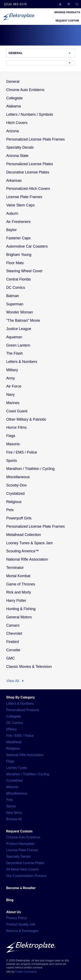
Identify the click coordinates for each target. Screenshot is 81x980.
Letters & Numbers (22, 362)
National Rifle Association (27, 559)
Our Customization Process (26, 876)
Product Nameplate (20, 844)
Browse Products (67, 12)
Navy (10, 395)
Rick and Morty (19, 592)
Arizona (13, 131)
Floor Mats (15, 263)
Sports (12, 461)
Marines (13, 403)
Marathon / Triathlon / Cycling (30, 469)
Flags (11, 436)
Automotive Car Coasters (27, 246)
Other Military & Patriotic (26, 419)
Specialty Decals (20, 147)
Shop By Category (21, 697)
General (15, 53)
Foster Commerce (26, 972)
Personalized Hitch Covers (28, 189)
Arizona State (17, 156)
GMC (11, 658)
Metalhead (14, 742)
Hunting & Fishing (21, 609)
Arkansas (14, 181)
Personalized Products (23, 710)
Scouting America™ (23, 551)
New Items (14, 813)
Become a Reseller (21, 888)
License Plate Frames (24, 197)
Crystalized (15, 494)
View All (15, 681)
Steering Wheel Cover (24, 271)
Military (12, 370)
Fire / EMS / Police (22, 452)
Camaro (13, 625)
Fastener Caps (18, 238)
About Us (14, 912)
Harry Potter (16, 601)
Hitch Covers (17, 123)
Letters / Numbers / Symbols (30, 114)
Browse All (14, 819)
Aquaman (14, 337)
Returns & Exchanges (22, 931)
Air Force (14, 386)
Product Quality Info (21, 924)
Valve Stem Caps (20, 205)
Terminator (15, 568)
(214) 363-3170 (15, 4)
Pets (10, 510)
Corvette (13, 650)
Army (11, 378)
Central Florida (18, 279)
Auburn (12, 213)
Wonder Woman (20, 312)
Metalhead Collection (24, 535)
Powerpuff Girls (19, 518)
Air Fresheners (18, 222)
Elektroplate (19, 17)
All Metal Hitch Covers (22, 869)
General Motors (19, 617)
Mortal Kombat (18, 576)
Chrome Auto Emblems (25, 90)
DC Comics (16, 288)
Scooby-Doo (16, 485)
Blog (10, 900)
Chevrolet (14, 633)
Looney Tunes (17, 768)
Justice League (19, 329)
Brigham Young (19, 255)
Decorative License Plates (28, 172)
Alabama (14, 106)
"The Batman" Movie (23, 320)
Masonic (13, 444)
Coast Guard (17, 411)
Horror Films (16, 427)
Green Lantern (18, 345)
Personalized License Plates (30, 164)
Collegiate (14, 98)
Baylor (11, 230)
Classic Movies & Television (29, 667)
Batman (13, 296)
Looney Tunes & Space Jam (29, 543)
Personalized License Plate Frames (35, 139)
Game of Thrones (21, 584)
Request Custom (67, 21)
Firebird (13, 642)
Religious (14, 502)
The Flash (14, 353)
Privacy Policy (17, 918)
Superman (15, 304)
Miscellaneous (18, 477)
